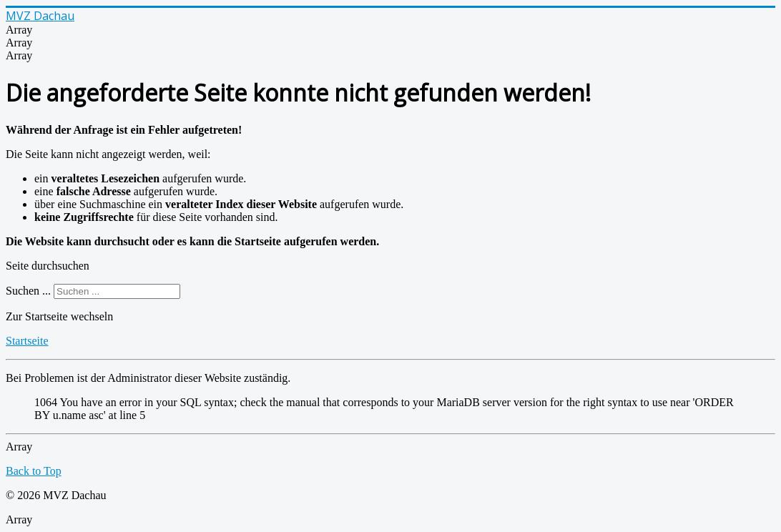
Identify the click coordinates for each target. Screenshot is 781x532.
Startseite (27, 341)
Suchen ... (28, 291)
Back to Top (34, 471)
